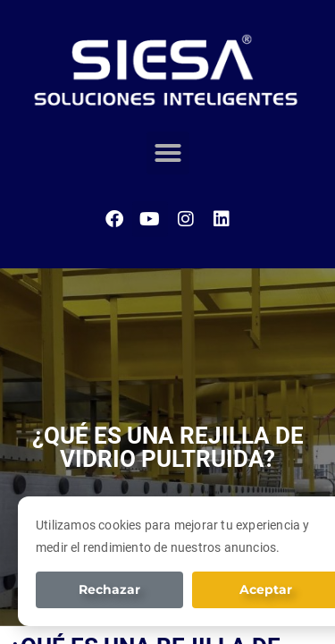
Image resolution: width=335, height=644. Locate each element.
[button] (168, 153)
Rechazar (109, 589)
